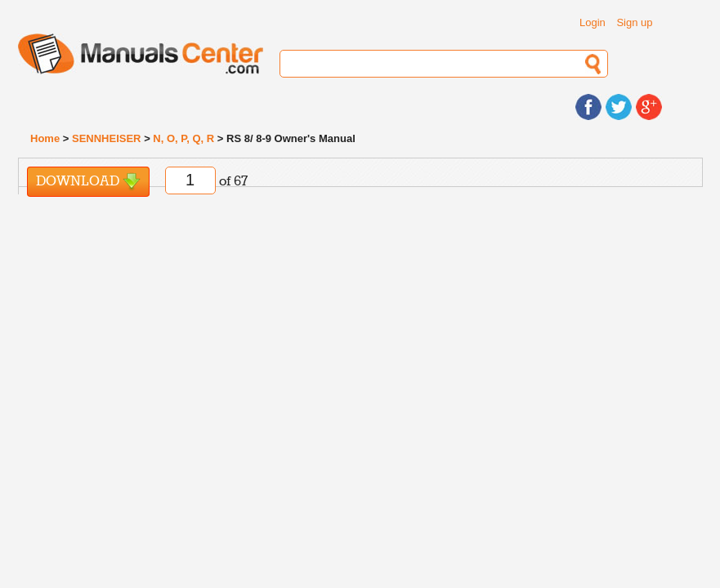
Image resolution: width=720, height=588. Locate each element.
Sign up (634, 22)
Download (88, 182)
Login (593, 22)
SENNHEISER (107, 138)
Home (45, 138)
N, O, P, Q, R (183, 138)
